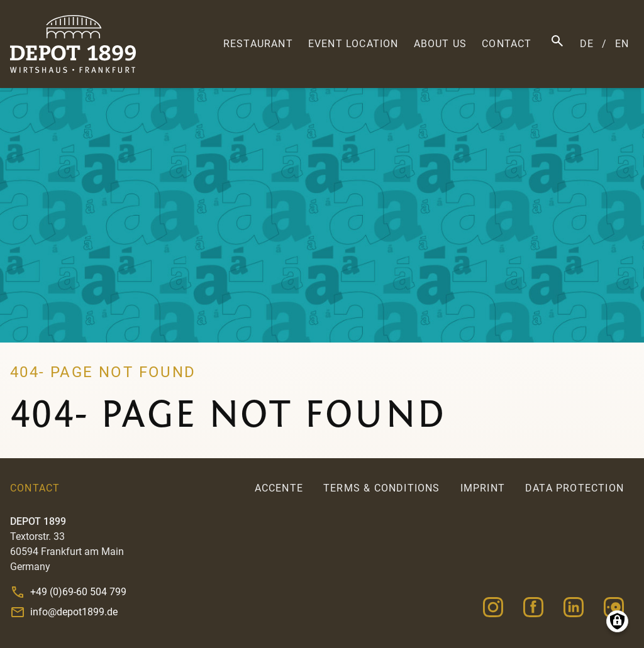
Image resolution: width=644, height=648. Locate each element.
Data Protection (575, 488)
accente (279, 488)
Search (557, 41)
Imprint (483, 488)
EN (622, 44)
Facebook (533, 607)
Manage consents (617, 621)
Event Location (353, 44)
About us (441, 44)
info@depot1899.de (74, 612)
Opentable (614, 607)
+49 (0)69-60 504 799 (78, 592)
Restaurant (258, 44)
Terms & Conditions (382, 488)
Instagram (493, 607)
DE (587, 44)
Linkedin (574, 607)
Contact (507, 44)
